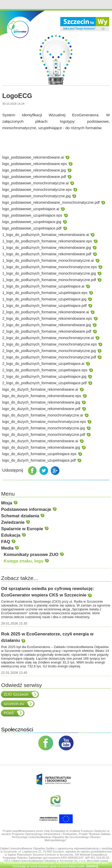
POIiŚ (13, 713)
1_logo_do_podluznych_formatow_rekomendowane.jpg (47, 248)
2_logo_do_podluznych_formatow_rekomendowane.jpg (47, 325)
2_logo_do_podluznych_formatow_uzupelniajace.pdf (44, 383)
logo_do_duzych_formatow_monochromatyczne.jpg (44, 428)
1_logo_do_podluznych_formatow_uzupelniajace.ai (43, 286)
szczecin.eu (18, 704)
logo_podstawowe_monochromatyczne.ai (36, 183)
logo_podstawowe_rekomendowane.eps (35, 164)
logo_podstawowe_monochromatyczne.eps (37, 190)
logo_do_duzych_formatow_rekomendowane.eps (42, 396)
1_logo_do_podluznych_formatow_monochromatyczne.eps (50, 267)
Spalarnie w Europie (25, 529)
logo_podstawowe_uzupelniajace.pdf (32, 228)
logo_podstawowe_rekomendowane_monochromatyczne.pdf (51, 202)
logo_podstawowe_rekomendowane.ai (33, 157)
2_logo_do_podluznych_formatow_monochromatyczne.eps (50, 344)
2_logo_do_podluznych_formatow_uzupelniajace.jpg (44, 376)
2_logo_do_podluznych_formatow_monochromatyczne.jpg (49, 351)
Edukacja (13, 535)
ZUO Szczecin (21, 694)
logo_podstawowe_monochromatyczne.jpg (37, 196)
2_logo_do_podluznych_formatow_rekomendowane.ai (46, 312)
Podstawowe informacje (29, 509)
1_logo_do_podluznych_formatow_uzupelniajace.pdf (44, 306)
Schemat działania (23, 516)
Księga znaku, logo (26, 561)
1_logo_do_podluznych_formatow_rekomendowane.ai (46, 235)
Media (10, 548)
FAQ (8, 542)
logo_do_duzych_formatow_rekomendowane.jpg (41, 402)
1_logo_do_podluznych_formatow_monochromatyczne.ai (48, 260)
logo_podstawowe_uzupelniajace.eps (32, 215)
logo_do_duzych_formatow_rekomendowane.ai (40, 389)
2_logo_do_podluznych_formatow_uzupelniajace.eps (45, 370)
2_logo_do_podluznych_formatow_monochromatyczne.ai (48, 338)
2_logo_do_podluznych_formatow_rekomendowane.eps (47, 318)
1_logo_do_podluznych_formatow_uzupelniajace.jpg (44, 299)
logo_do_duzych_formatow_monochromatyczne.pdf (44, 435)
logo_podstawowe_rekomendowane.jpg (34, 170)
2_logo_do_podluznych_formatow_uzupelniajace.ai (43, 364)
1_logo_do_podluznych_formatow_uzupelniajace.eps (45, 293)
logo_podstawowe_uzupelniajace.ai (31, 209)
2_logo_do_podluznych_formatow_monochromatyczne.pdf (49, 357)
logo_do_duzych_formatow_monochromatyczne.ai (43, 415)
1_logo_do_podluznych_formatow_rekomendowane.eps (47, 241)
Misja (9, 503)
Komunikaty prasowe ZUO (34, 555)
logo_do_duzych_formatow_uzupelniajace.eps (39, 454)
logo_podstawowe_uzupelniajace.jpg (32, 222)
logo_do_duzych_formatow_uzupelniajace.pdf (39, 460)
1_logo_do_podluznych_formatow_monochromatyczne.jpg (49, 273)
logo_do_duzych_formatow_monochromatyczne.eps (44, 422)
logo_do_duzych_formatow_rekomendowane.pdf (41, 409)
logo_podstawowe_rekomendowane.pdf (34, 177)
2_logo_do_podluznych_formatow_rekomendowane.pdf (47, 331)
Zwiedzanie (15, 522)
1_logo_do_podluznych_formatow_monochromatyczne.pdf (49, 280)
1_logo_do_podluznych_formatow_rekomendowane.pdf (47, 254)
